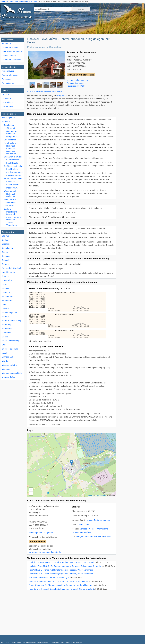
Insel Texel (9, 206)
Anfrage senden (37, 541)
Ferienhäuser (8, 71)
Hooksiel (107, 536)
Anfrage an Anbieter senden (81, 75)
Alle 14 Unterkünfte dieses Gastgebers (45, 91)
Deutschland (8, 102)
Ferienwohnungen (10, 75)
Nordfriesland (10, 143)
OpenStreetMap (101, 496)
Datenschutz (15, 642)
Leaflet (91, 496)
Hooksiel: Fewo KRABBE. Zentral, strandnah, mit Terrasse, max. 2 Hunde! (62, 562)
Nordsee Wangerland (81, 532)
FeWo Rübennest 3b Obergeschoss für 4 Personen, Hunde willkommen (61, 585)
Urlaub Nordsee (9, 56)
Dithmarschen (10, 140)
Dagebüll (6, 260)
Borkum (6, 240)
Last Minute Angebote (12, 52)
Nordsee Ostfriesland (99, 529)
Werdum (6, 361)
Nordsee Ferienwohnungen (98, 520)
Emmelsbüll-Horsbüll (11, 268)
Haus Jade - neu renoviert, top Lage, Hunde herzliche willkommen (58, 581)
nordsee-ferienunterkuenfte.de (37, 642)
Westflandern (10, 199)
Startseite (6, 44)
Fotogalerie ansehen (76, 83)
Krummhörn (7, 300)
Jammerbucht (10, 203)
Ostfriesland (9, 128)
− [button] (31, 493)
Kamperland (7, 296)
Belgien (5, 94)
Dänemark (7, 98)
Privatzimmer (8, 83)
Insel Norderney (14, 175)
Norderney (7, 325)
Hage (4, 284)
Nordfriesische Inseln (14, 179)
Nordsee (6, 122)
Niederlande (7, 106)
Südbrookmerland (10, 349)
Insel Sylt (11, 181)
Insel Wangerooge (15, 172)
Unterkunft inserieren (12, 60)
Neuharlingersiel (9, 312)
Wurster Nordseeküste (12, 373)
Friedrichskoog (9, 272)
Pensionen (7, 79)
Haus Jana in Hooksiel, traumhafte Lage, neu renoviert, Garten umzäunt (61, 589)
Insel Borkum (12, 169)
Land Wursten (13, 160)
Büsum (5, 252)
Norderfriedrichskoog (11, 321)
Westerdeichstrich (10, 365)
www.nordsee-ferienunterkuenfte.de (45, 552)
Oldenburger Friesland (12, 132)
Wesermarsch (10, 191)
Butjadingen (7, 248)
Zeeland (8, 209)
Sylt (4, 345)
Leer (4, 304)
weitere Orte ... (9, 377)
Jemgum (6, 292)
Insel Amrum (12, 188)
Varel (4, 353)
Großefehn (7, 280)
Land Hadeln (12, 163)
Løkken (5, 308)
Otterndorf (7, 333)
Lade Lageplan (71, 465)
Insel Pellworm (13, 185)
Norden (5, 317)
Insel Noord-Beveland (12, 213)
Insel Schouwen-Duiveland (14, 218)
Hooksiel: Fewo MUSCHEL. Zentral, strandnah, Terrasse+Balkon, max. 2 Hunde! (65, 566)
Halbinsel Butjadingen (12, 195)
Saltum (5, 337)
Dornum (6, 264)
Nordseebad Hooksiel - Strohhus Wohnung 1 (49, 577)
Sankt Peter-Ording (11, 341)
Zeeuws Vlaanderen (12, 224)
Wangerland (7, 357)
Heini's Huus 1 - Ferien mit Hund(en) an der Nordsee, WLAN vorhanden (61, 570)
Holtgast (6, 288)
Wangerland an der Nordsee (89, 536)
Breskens (6, 244)
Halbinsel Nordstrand (11, 152)
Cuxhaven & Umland (13, 157)
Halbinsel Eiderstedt (11, 147)
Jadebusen (9, 125)
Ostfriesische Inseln (13, 166)
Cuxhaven (7, 256)
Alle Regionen (8, 118)
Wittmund (6, 369)
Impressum (5, 642)
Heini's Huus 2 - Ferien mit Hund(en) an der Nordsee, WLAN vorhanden (61, 574)
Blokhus (6, 236)
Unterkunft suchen (10, 47)
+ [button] (31, 490)
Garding (6, 276)
